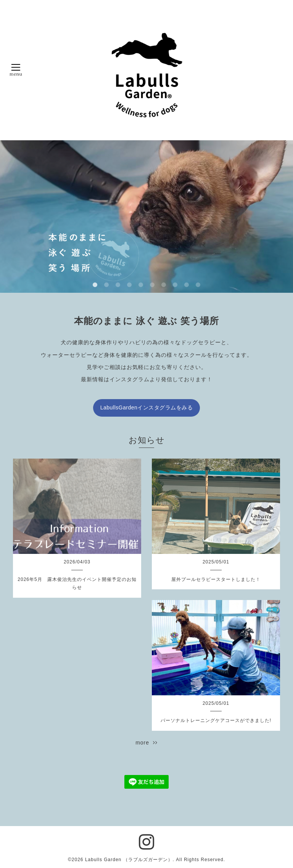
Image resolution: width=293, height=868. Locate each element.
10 (198, 285)
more (146, 743)
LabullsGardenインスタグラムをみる (147, 408)
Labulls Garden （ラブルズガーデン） (129, 860)
